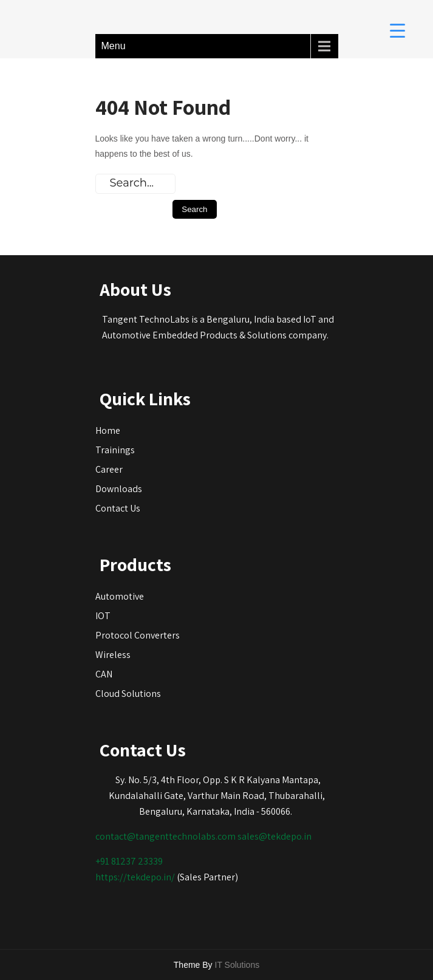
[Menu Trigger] (397, 30)
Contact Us (118, 508)
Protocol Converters (138, 635)
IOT (103, 616)
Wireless (113, 655)
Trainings (115, 450)
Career (109, 469)
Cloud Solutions (128, 694)
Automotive (120, 596)
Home (108, 430)
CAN (104, 674)
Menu (114, 46)
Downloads (119, 489)
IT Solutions (237, 965)
